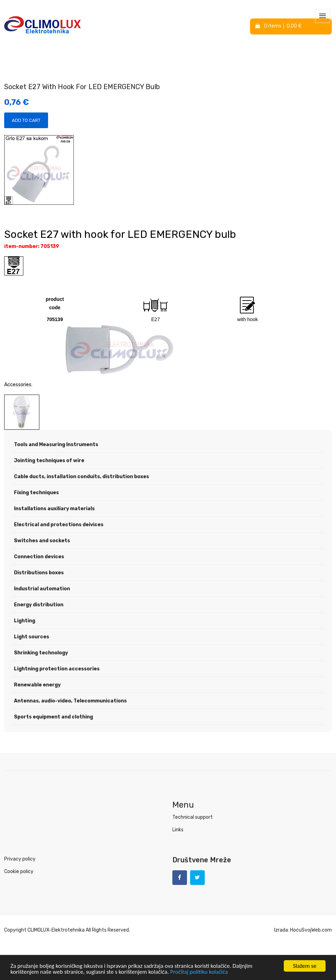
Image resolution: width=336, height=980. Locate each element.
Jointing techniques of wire (49, 461)
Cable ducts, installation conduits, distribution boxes (81, 477)
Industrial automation (42, 589)
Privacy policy (20, 859)
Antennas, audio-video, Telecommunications (70, 701)
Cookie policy (19, 872)
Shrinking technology (41, 653)
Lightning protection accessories (57, 669)
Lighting (25, 621)
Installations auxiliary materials (54, 509)
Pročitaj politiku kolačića (199, 972)
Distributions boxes (39, 573)
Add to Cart (26, 120)
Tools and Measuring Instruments (56, 445)
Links (178, 830)
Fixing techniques (36, 493)
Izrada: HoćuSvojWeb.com (303, 930)
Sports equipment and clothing (53, 717)
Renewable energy (37, 685)
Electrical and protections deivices (59, 525)
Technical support (193, 817)
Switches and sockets (42, 541)
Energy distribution (39, 605)
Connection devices (39, 557)
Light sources (32, 637)
